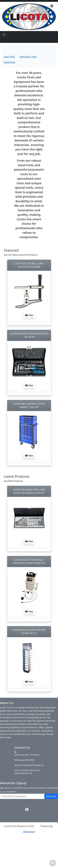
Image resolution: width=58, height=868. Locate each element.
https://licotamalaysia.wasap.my (29, 765)
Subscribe (51, 796)
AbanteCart (29, 832)
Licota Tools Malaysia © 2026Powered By (29, 826)
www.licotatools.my (23, 773)
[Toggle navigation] (4, 35)
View (29, 315)
